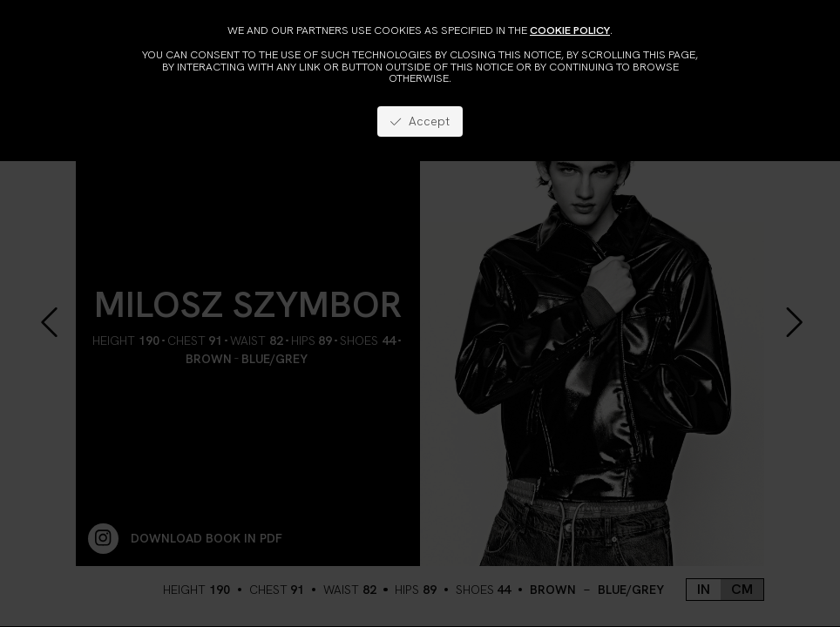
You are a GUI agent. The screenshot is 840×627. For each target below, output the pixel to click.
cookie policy (570, 30)
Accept (420, 121)
